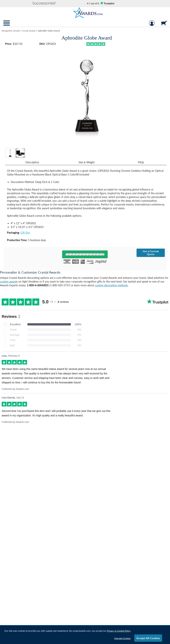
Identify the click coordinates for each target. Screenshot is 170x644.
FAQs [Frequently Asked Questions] (141, 162)
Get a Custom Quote (151, 253)
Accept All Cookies (148, 638)
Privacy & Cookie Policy (119, 631)
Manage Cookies (122, 638)
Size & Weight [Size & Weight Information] (87, 162)
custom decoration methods (111, 285)
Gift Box (25, 233)
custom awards (9, 282)
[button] (44, 3)
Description (32, 162)
